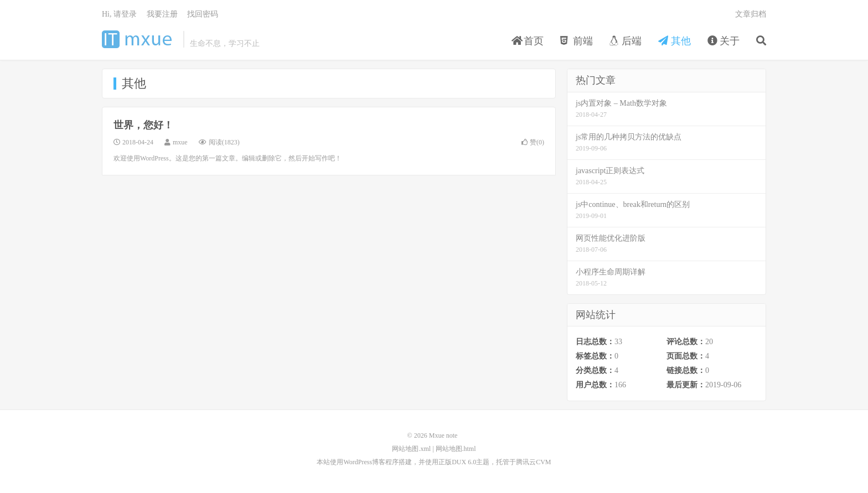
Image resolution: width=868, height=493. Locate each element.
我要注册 (162, 14)
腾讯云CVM (533, 462)
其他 (675, 41)
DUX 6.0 (464, 462)
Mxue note (140, 39)
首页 (528, 41)
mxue (180, 142)
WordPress (358, 462)
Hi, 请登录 (119, 14)
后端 (626, 41)
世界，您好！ (143, 125)
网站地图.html (456, 449)
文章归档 (751, 14)
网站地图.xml (411, 449)
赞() (533, 142)
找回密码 (203, 14)
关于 (724, 41)
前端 (577, 41)
